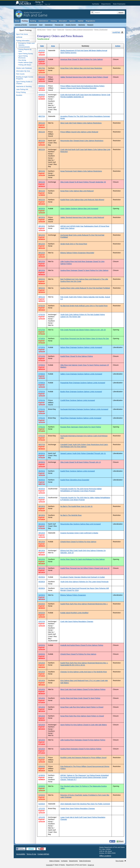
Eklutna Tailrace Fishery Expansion (73, 595)
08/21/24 (42, 123)
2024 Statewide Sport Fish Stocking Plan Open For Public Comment (85, 804)
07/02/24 (42, 392)
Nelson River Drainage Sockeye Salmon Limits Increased (81, 347)
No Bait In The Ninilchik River (71, 515)
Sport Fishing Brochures (23, 57)
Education (63, 21)
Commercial (33, 25)
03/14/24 (42, 663)
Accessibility (21, 854)
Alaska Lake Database (24, 68)
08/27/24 (42, 116)
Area (53, 46)
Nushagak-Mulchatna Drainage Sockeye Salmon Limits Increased (84, 409)
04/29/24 (42, 595)
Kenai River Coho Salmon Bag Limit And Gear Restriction (81, 68)
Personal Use (59, 25)
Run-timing (22, 60)
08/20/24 (42, 209)
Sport (41, 25)
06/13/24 (42, 542)
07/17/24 (42, 330)
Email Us (91, 865)
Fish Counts (20, 74)
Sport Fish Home (22, 34)
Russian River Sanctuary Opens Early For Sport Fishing (81, 427)
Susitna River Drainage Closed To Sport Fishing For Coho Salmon (84, 270)
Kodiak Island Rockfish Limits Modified (74, 613)
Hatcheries (82, 25)
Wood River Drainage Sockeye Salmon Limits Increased (81, 418)
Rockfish (19, 95)
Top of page (119, 861)
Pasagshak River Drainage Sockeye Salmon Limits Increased (83, 383)
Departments (106, 4)
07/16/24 (42, 339)
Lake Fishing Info (22, 89)
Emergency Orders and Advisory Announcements (26, 45)
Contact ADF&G (43, 854)
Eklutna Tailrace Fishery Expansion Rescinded (77, 253)
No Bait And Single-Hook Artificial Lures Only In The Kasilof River (84, 306)
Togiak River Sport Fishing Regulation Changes (78, 809)
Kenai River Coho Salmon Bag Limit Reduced (77, 191)
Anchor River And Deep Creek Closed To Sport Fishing (80, 698)
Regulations (91, 21)
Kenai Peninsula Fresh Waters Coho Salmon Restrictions (81, 171)
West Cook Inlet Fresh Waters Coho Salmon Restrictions (81, 123)
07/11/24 (42, 356)
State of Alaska (24, 3)
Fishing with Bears (25, 65)
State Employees (119, 4)
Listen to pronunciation (42, 2)
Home (17, 21)
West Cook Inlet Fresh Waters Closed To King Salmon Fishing (83, 689)
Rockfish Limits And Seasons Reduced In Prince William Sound (83, 758)
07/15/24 (42, 347)
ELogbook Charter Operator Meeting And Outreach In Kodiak (83, 577)
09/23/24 (42, 59)
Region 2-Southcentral (101, 30)
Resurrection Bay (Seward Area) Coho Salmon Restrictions (82, 141)
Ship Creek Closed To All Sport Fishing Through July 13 (81, 462)
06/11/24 (42, 568)
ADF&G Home (41, 30)
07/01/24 (42, 400)
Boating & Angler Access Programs (25, 78)
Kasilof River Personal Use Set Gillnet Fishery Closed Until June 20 (85, 568)
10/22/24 (42, 50)
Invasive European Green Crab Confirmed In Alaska (79, 533)
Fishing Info (61, 30)
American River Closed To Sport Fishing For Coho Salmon (82, 59)
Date (42, 46)
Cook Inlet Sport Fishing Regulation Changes (77, 621)
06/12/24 (42, 559)
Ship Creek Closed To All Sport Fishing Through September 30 (83, 182)
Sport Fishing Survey (26, 54)
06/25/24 (42, 471)
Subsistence (49, 25)
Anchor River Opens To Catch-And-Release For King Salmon (83, 559)
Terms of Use (31, 854)
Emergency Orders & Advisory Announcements (79, 30)
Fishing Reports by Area (25, 50)
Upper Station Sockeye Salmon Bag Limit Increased (79, 209)
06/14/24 (42, 533)
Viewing (54, 21)
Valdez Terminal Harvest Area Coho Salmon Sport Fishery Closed (84, 77)
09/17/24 (42, 68)
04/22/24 (42, 613)
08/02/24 (42, 279)
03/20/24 (42, 645)
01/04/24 (42, 786)
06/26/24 (42, 453)
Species (72, 21)
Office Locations (105, 856)
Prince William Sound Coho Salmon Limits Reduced (79, 132)
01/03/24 (42, 804)
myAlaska (96, 4)
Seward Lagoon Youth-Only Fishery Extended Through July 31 (83, 453)
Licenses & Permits (21, 25)
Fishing (25, 21)
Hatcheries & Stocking (24, 86)
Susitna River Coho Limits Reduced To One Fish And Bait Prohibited (85, 288)
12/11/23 (42, 809)
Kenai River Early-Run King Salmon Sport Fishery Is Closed (82, 716)
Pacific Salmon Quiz (25, 62)
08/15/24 (42, 217)
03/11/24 (42, 758)
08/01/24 (42, 297)
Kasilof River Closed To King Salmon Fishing (77, 356)
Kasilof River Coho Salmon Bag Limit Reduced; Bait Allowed (82, 200)
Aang (38, 2)
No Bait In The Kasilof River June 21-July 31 (76, 506)
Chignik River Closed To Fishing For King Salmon (78, 542)
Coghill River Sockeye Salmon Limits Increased (78, 400)
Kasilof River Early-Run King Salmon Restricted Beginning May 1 (84, 604)
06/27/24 (42, 445)
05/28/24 (42, 582)
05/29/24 (42, 577)
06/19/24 (42, 506)
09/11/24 (42, 77)
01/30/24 (42, 775)
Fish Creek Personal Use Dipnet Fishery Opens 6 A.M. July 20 (83, 330)
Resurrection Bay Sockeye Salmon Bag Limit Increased (81, 524)
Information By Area (23, 71)
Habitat (81, 21)
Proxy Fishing (21, 92)
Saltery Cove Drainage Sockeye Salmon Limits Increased (81, 374)
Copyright (49, 865)
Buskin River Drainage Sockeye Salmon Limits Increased (81, 392)
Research (90, 25)
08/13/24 (42, 226)
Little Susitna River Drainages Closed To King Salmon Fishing (83, 740)
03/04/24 (42, 766)
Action (118, 46)
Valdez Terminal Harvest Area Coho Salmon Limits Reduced (82, 217)
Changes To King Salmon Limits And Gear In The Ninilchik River (84, 672)
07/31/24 (42, 306)
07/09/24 (42, 365)
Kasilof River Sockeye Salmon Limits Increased (78, 471)
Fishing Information (23, 41)
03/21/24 (42, 621)
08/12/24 (42, 235)
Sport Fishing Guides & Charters (24, 83)
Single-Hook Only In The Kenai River (74, 244)
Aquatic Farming (71, 25)
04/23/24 (42, 604)
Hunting (33, 21)
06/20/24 (42, 489)
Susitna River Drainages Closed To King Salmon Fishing (81, 749)
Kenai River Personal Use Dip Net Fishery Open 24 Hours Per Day (85, 339)
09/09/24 (42, 86)
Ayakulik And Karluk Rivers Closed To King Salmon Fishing (82, 645)
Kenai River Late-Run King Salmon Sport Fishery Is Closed (82, 707)
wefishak (19, 37)
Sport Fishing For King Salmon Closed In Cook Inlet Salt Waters (84, 725)
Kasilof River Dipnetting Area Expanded (75, 480)
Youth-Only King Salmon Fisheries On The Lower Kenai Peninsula (84, 582)
